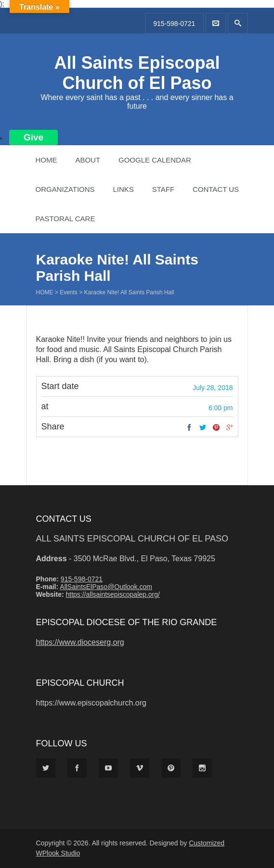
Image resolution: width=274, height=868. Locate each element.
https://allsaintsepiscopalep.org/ (112, 594)
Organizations (65, 189)
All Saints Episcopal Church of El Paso (137, 73)
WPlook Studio (58, 853)
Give (33, 137)
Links (123, 189)
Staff (163, 189)
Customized (207, 843)
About (88, 160)
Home (46, 160)
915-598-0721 (174, 24)
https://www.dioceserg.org (80, 642)
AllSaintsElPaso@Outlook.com (106, 587)
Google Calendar (155, 160)
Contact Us (216, 189)
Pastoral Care (65, 219)
